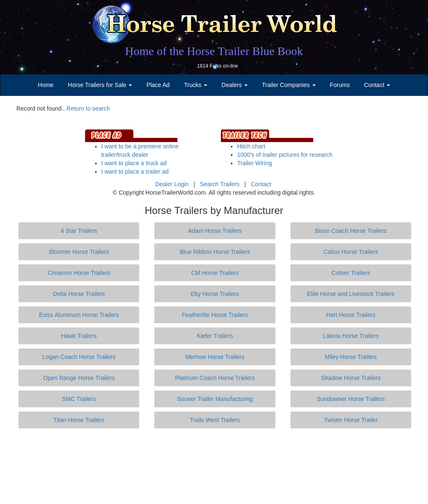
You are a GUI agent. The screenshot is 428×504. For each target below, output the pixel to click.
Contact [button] (377, 85)
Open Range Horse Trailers (79, 378)
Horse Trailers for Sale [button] (100, 85)
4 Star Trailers (79, 231)
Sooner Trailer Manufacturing (215, 399)
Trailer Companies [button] (289, 85)
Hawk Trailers (79, 336)
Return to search (88, 108)
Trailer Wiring (255, 163)
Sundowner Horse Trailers (351, 399)
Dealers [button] (235, 85)
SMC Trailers (79, 399)
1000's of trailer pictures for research (285, 155)
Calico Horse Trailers (351, 252)
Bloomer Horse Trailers (79, 252)
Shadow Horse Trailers (351, 378)
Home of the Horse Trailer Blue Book (214, 51)
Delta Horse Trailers (79, 294)
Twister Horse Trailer (351, 420)
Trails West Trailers (215, 420)
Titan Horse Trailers (79, 420)
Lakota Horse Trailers (351, 336)
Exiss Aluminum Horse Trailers (79, 315)
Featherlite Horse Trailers (215, 315)
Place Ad (158, 85)
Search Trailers (220, 184)
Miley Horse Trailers (351, 357)
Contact (261, 184)
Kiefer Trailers (215, 336)
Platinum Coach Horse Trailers (215, 378)
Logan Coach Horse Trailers (79, 357)
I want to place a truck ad (134, 163)
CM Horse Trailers (215, 273)
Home (46, 85)
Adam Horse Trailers (215, 231)
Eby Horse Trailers (215, 294)
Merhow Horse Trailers (215, 357)
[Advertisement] (214, 466)
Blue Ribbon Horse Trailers (215, 252)
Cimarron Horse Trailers (79, 273)
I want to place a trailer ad (135, 172)
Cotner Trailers (351, 273)
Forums (339, 85)
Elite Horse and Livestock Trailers (351, 294)
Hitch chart (251, 146)
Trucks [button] (196, 85)
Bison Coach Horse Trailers (351, 231)
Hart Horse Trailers (351, 315)
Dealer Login (172, 184)
